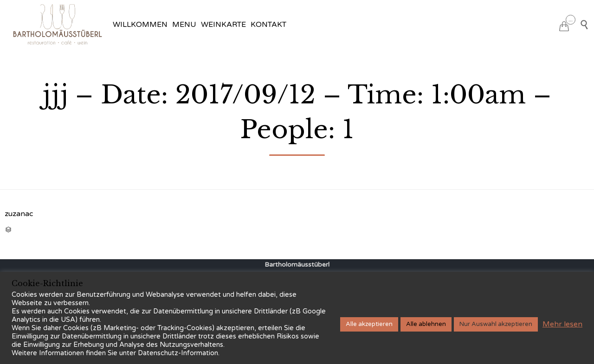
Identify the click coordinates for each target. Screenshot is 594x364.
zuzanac (19, 214)
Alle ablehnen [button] (426, 324)
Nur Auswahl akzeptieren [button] (496, 324)
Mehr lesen (562, 324)
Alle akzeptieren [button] (369, 324)
